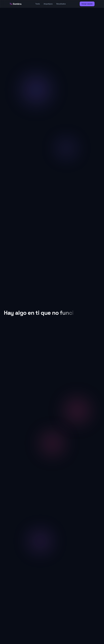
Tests (38, 4)
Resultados (61, 4)
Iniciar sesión (87, 4)
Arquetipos (48, 4)
